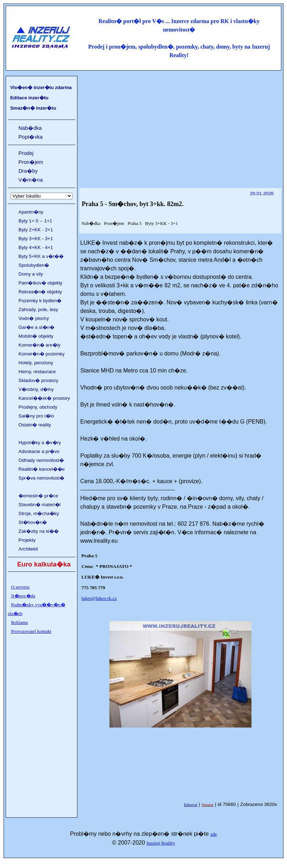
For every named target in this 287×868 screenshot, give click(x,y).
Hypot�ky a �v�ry (40, 443)
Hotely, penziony (36, 363)
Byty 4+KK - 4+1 (36, 247)
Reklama (19, 622)
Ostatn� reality (35, 425)
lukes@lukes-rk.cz (99, 598)
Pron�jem (31, 162)
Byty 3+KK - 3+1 (36, 239)
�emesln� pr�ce (38, 496)
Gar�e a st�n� (36, 327)
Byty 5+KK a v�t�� (41, 256)
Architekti (28, 549)
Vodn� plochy (34, 318)
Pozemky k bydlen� (40, 301)
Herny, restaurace (37, 372)
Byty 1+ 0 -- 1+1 (35, 221)
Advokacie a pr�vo (39, 451)
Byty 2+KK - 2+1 (36, 230)
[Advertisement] (180, 127)
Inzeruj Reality (161, 843)
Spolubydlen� (34, 265)
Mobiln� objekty (36, 336)
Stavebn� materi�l (40, 505)
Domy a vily (31, 274)
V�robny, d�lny (36, 389)
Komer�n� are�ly (39, 345)
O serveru (20, 587)
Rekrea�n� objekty (40, 292)
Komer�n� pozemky (42, 354)
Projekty (27, 540)
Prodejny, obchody (38, 407)
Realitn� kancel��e (42, 469)
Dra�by (28, 171)
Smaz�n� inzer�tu (33, 108)
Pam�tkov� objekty (40, 283)
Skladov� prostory (38, 380)
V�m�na (31, 180)
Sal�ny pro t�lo (36, 416)
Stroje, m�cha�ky (39, 513)
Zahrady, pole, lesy (38, 309)
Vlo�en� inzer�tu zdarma (41, 87)
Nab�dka (30, 128)
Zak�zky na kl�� (39, 531)
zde (214, 834)
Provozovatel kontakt (31, 631)
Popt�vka (31, 137)
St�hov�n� (33, 522)
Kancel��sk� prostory (44, 398)
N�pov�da (23, 596)
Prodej (26, 153)
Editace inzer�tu (29, 98)
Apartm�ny (31, 212)
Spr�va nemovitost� (41, 478)
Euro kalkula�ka (44, 564)
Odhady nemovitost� (41, 460)
